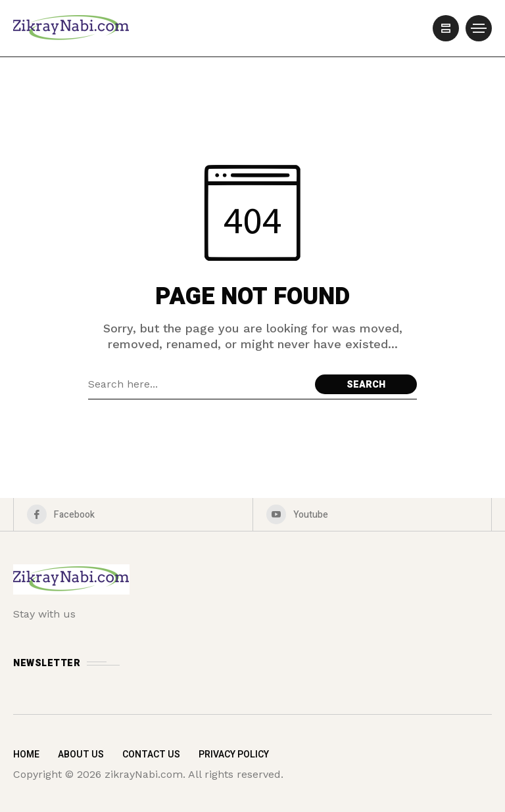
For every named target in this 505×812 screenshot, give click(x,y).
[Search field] (198, 384)
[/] (446, 28)
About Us (81, 755)
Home (26, 755)
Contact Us (151, 755)
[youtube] (373, 514)
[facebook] (133, 514)
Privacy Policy (234, 755)
